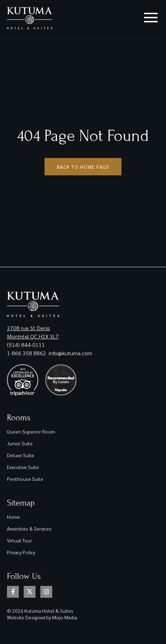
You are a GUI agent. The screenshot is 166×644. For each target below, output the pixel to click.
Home (13, 517)
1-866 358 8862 (27, 353)
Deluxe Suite (21, 455)
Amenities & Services (29, 528)
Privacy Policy (21, 552)
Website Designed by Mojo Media (42, 617)
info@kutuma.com (70, 353)
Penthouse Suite (25, 479)
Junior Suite (20, 443)
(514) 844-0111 (26, 345)
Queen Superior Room (31, 431)
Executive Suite (23, 467)
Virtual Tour (19, 540)
